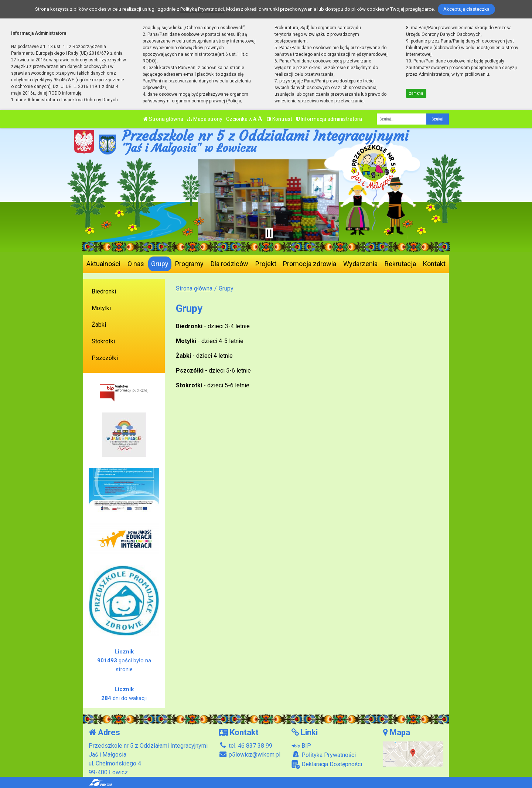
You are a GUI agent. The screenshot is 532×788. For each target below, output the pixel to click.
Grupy (160, 264)
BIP (301, 746)
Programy (189, 264)
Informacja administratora (329, 119)
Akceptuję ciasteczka (466, 9)
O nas (136, 264)
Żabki (99, 325)
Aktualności (103, 264)
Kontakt (434, 264)
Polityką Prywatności (202, 9)
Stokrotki (103, 341)
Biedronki (104, 291)
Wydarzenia (360, 264)
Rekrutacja (400, 264)
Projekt (266, 264)
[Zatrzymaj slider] (269, 233)
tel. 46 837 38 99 (245, 746)
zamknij (416, 93)
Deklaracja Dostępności (327, 765)
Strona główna (163, 119)
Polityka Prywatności (324, 755)
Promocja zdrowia (310, 264)
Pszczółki (105, 358)
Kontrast (279, 119)
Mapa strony (205, 119)
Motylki (101, 308)
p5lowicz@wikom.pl (250, 755)
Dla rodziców (229, 264)
